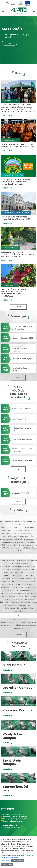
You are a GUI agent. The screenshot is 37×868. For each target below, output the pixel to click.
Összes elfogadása (17, 861)
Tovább (9, 43)
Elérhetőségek (8, 670)
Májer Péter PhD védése (21, 409)
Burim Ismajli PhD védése (22, 440)
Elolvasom (8, 116)
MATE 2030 (12, 29)
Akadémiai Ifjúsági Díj (20, 493)
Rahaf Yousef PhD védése (22, 419)
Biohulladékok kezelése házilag (21, 369)
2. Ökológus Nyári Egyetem (22, 359)
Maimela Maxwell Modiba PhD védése (22, 450)
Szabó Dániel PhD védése (22, 460)
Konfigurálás (5, 861)
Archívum (17, 307)
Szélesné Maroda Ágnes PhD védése (21, 429)
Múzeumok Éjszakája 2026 (22, 338)
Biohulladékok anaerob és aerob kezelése (22, 328)
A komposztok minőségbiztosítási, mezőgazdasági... (20, 348)
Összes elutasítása (7, 864)
